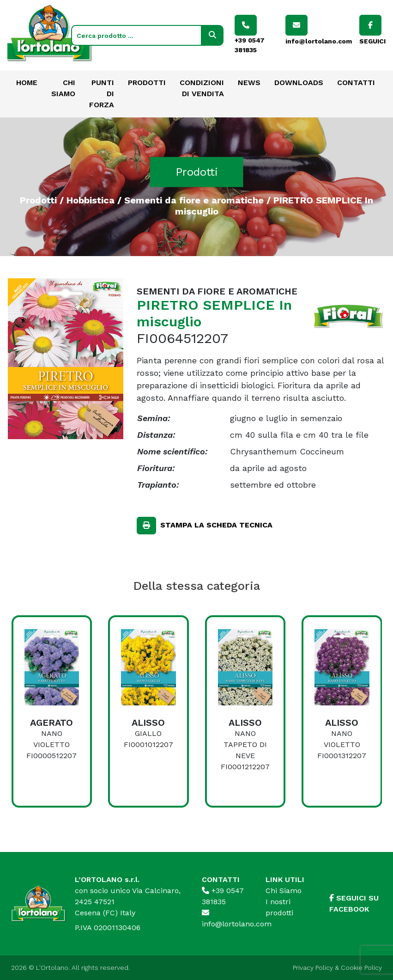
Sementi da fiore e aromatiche (194, 200)
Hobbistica (91, 200)
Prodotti (147, 83)
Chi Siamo (284, 891)
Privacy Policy (313, 968)
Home (27, 83)
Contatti (356, 83)
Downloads (299, 83)
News (249, 83)
